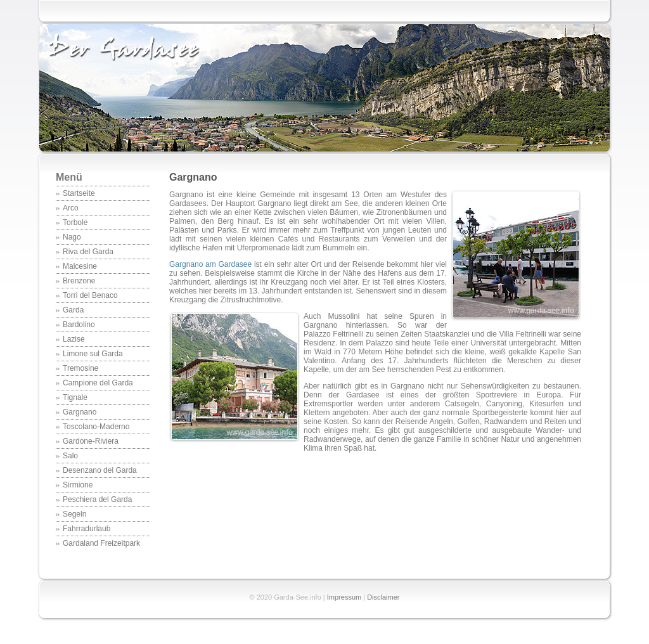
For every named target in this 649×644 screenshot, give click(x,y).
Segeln (74, 514)
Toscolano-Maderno (96, 427)
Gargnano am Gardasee (210, 264)
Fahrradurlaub (87, 529)
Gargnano (80, 412)
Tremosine (80, 368)
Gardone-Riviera (91, 441)
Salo (70, 456)
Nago (72, 237)
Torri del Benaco (90, 295)
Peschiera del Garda (97, 499)
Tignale (75, 397)
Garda (73, 310)
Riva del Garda (88, 252)
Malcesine (80, 266)
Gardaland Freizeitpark (101, 543)
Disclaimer (383, 597)
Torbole (75, 222)
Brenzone (79, 281)
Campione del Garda (98, 383)
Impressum (344, 597)
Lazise (74, 339)
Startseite (79, 193)
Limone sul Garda (93, 354)
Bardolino (79, 325)
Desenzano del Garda (100, 470)
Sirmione (78, 485)
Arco (71, 208)
